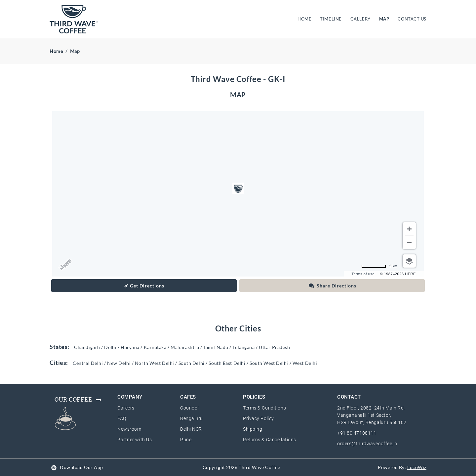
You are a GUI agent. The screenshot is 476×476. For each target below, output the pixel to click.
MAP (384, 19)
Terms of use (363, 274)
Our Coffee (79, 400)
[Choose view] (409, 261)
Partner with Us (135, 440)
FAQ (122, 418)
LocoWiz (417, 467)
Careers (126, 408)
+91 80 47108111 (357, 433)
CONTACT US (412, 19)
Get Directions (144, 286)
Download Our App (81, 467)
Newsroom (129, 429)
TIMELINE (331, 19)
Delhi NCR (191, 429)
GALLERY (360, 19)
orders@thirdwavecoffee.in (367, 444)
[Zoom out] (409, 242)
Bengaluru (192, 418)
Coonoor (190, 408)
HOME (306, 19)
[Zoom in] (409, 229)
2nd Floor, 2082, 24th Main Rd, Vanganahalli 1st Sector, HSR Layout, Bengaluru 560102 (372, 415)
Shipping (253, 429)
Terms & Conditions (264, 408)
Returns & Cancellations (270, 440)
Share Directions (332, 286)
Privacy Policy (258, 418)
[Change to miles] (379, 266)
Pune (186, 440)
